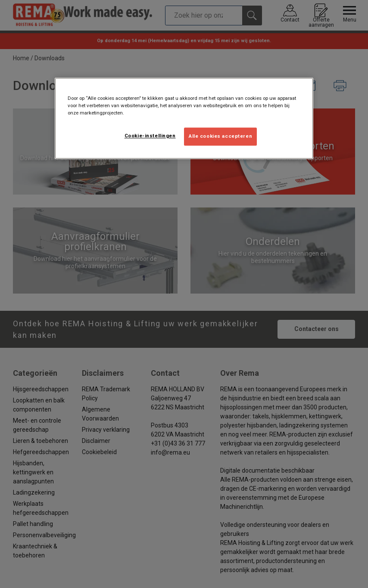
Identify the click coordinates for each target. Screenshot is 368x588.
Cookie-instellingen (150, 136)
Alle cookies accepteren (220, 136)
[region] (184, 118)
